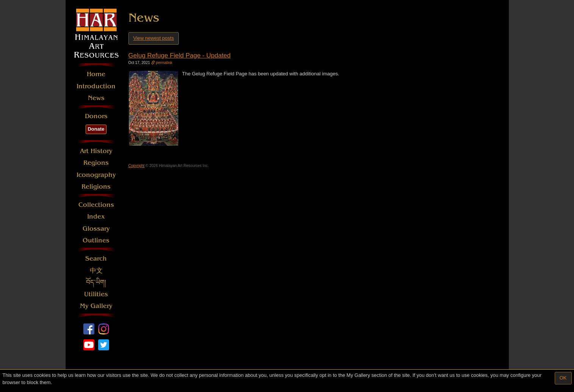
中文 (96, 271)
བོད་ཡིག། (96, 282)
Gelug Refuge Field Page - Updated (180, 55)
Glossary (96, 229)
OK (563, 378)
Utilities (96, 294)
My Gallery (96, 306)
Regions (96, 163)
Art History (96, 151)
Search (96, 258)
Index (96, 216)
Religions (96, 187)
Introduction (96, 86)
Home (96, 74)
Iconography (96, 175)
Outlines (96, 240)
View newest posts (154, 38)
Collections (96, 205)
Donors (96, 116)
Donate (96, 129)
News (96, 98)
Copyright (137, 166)
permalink (162, 63)
